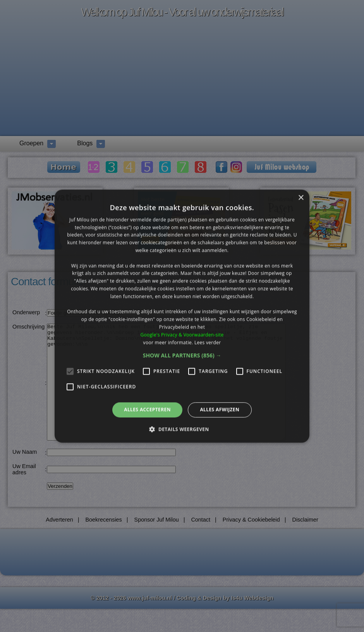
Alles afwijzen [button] (220, 410)
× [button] (301, 198)
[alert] (182, 316)
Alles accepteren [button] (147, 410)
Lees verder (208, 342)
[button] (182, 356)
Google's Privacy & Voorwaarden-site (182, 335)
